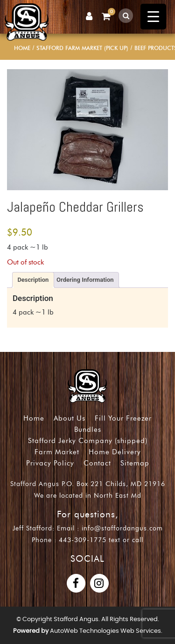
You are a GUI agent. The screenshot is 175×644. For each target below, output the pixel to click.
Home (22, 48)
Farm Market (57, 452)
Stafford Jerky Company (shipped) (88, 441)
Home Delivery (115, 452)
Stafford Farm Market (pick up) (82, 48)
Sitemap (135, 463)
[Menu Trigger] (153, 17)
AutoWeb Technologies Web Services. (106, 631)
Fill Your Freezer (123, 418)
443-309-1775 (83, 540)
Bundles (88, 429)
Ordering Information (85, 280)
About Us (70, 418)
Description (33, 280)
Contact (97, 463)
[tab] (33, 280)
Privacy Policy (50, 463)
